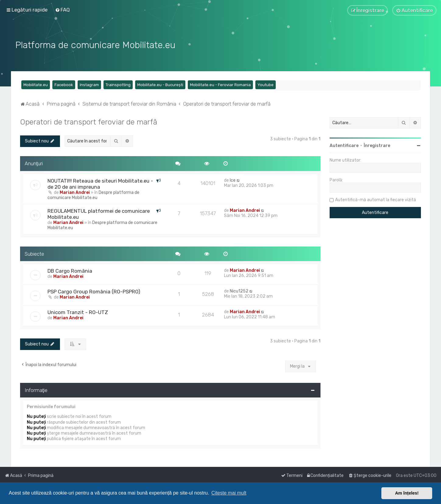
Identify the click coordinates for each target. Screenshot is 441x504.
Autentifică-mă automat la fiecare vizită (376, 199)
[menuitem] (62, 10)
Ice (233, 179)
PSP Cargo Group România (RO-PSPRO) (94, 291)
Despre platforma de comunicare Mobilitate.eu (93, 194)
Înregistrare (377, 145)
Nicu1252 (239, 290)
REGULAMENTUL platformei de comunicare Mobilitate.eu (99, 213)
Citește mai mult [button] (229, 493)
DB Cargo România (70, 270)
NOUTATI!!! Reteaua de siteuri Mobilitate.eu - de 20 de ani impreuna (100, 183)
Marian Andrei (75, 192)
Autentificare (344, 145)
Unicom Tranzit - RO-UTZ (78, 311)
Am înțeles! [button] (407, 493)
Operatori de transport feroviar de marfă (89, 121)
